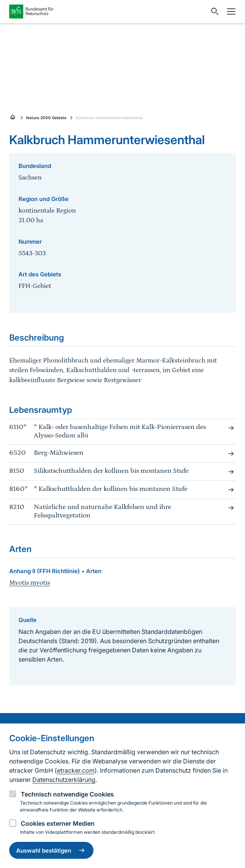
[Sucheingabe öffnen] (213, 12)
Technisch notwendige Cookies (67, 794)
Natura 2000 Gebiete (46, 118)
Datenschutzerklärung (64, 780)
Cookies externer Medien (58, 823)
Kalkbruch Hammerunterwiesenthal (109, 118)
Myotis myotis (30, 583)
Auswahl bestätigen (51, 850)
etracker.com (76, 770)
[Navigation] (229, 12)
